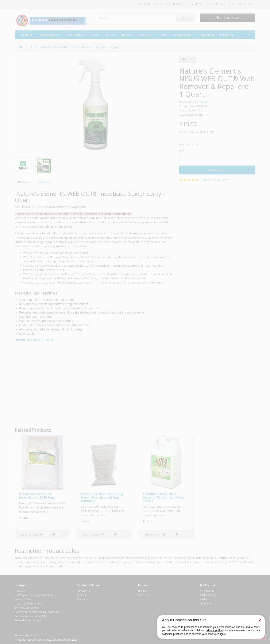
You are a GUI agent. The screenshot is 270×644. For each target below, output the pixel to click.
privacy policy (214, 630)
